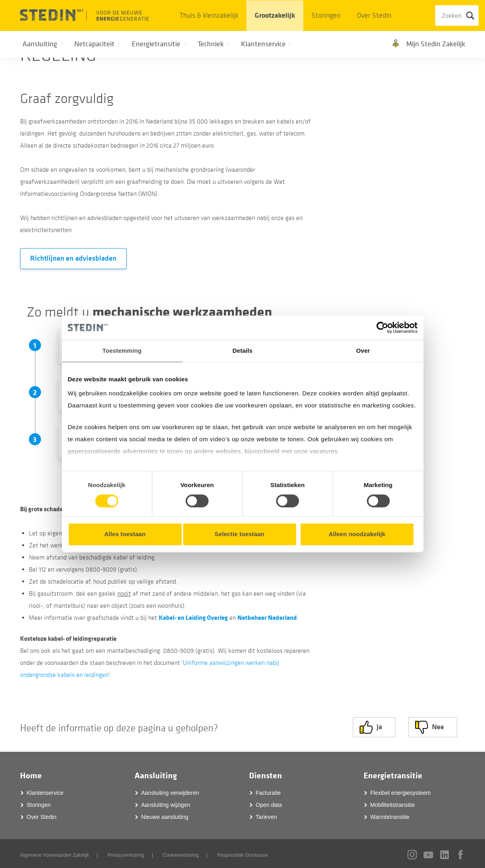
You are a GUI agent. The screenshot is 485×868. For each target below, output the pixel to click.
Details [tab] (243, 351)
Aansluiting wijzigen (166, 802)
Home (31, 773)
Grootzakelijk (275, 15)
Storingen (326, 15)
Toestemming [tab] (122, 351)
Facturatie (268, 790)
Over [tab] (363, 351)
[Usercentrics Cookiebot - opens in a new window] (382, 327)
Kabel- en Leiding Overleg (193, 618)
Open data (269, 802)
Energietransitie (393, 773)
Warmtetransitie (390, 815)
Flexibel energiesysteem (400, 790)
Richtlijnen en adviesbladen (73, 258)
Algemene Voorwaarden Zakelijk (55, 853)
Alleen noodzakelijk (357, 534)
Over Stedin (374, 15)
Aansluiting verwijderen (170, 790)
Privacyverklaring (126, 853)
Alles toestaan (125, 534)
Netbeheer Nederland (267, 618)
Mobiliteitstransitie (392, 802)
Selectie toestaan (239, 534)
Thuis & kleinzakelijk (209, 15)
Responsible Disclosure (242, 853)
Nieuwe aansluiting (165, 815)
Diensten (266, 773)
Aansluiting (156, 773)
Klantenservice (45, 790)
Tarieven (266, 815)
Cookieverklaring (181, 853)
